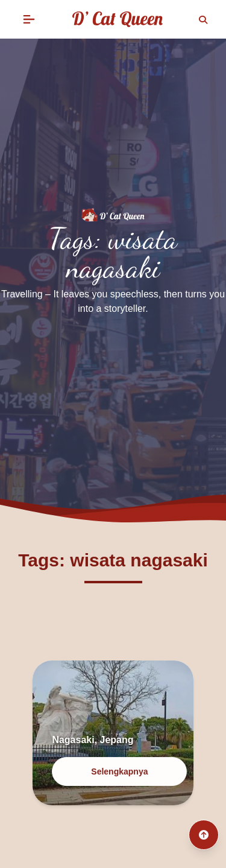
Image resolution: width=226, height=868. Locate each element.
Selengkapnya (119, 771)
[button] (29, 19)
